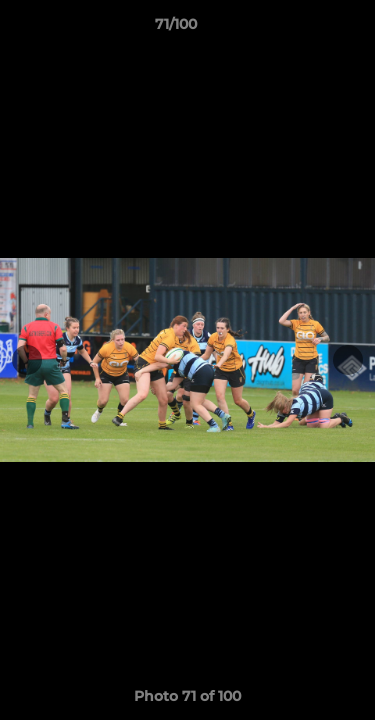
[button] (303, 29)
